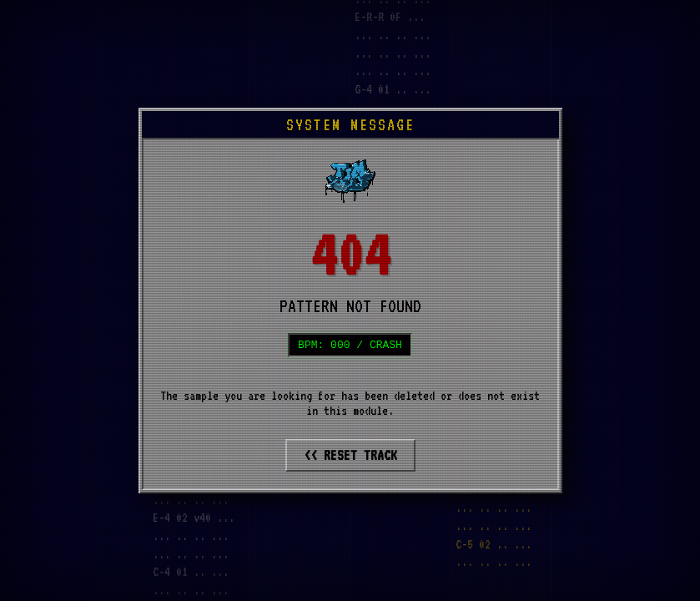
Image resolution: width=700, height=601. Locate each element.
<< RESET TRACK (350, 457)
